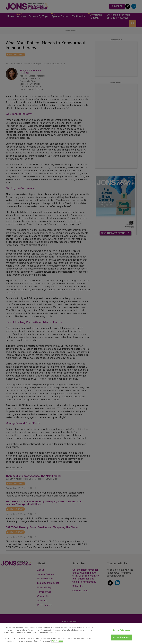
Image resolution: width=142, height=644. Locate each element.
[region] (71, 634)
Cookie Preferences (121, 630)
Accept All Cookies (121, 637)
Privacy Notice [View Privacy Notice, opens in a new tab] (57, 641)
